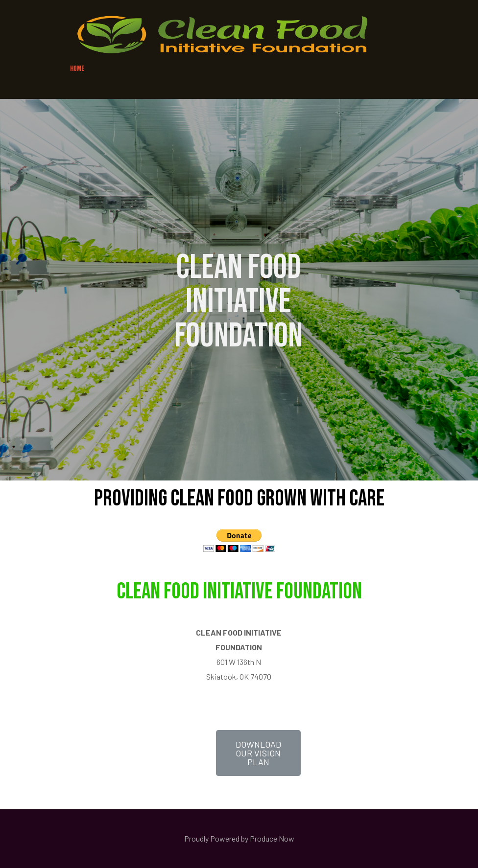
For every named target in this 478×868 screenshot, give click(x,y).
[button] (258, 753)
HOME (77, 69)
